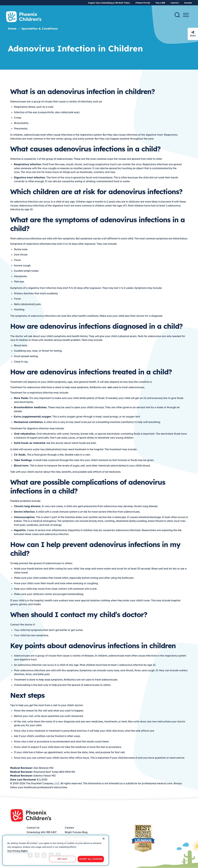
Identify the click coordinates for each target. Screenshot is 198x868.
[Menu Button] (186, 15)
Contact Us (33, 828)
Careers (175, 3)
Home (12, 29)
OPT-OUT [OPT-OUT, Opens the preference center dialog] (62, 859)
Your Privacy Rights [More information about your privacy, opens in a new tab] (17, 851)
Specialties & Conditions (40, 29)
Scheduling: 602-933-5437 (42, 832)
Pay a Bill (160, 3)
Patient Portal (143, 3)
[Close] (104, 839)
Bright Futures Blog (76, 832)
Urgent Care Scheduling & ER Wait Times (109, 3)
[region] (56, 850)
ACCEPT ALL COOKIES (91, 859)
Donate (188, 3)
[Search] (177, 15)
